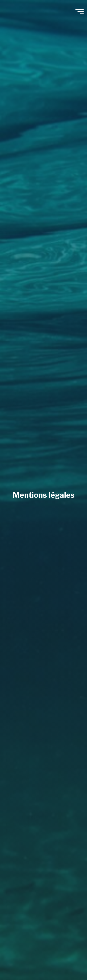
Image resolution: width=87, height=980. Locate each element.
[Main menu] (80, 12)
